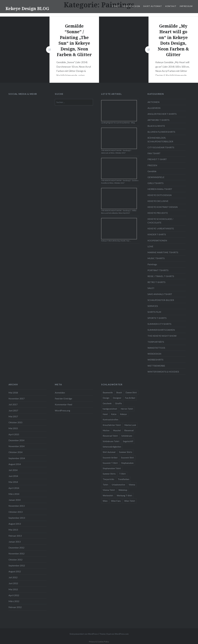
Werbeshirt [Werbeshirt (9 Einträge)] (108, 495)
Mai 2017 (13, 416)
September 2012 (17, 565)
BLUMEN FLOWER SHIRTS (161, 132)
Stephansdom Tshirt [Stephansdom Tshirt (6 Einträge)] (112, 468)
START (116, 6)
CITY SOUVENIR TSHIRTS (161, 147)
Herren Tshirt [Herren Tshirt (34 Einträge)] (127, 409)
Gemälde (152, 171)
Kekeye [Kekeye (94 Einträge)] (123, 414)
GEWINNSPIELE (156, 177)
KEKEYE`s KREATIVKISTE (161, 228)
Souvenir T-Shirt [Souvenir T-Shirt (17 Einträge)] (110, 463)
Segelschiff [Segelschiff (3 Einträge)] (128, 441)
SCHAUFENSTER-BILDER (161, 300)
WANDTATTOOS (156, 348)
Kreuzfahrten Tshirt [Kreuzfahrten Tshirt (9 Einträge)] (112, 425)
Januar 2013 (15, 542)
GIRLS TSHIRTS (156, 183)
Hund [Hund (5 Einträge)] (105, 414)
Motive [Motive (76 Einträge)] (106, 430)
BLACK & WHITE (156, 126)
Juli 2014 (13, 470)
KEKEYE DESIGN (131, 6)
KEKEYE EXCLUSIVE (158, 201)
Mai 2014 (13, 482)
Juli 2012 (13, 577)
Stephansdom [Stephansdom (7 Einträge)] (127, 463)
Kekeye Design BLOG (27, 8)
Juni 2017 (13, 410)
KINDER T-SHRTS (157, 234)
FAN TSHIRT (154, 153)
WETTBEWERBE (156, 366)
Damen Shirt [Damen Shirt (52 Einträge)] (131, 392)
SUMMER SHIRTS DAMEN (161, 330)
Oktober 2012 (15, 560)
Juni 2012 (13, 583)
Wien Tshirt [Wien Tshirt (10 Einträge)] (130, 501)
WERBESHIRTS (155, 360)
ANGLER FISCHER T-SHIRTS (162, 114)
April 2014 (14, 488)
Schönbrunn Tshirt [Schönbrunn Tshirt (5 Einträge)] (111, 441)
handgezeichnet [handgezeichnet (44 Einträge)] (110, 409)
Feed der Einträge (63, 398)
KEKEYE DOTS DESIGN (160, 195)
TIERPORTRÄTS (156, 342)
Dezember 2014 (16, 440)
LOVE (150, 246)
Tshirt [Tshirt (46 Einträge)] (105, 485)
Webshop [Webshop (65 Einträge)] (123, 490)
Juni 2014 (13, 476)
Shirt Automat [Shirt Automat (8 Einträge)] (109, 452)
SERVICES (153, 306)
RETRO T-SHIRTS (156, 282)
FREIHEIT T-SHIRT (157, 159)
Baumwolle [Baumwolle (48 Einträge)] (108, 392)
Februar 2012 (15, 607)
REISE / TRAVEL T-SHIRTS (161, 276)
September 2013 (17, 518)
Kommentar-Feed (63, 404)
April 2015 (14, 434)
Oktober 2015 (15, 422)
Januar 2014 (15, 500)
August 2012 (15, 571)
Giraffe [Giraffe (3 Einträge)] (118, 403)
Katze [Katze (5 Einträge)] (114, 414)
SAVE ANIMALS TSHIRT (160, 294)
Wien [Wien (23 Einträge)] (105, 501)
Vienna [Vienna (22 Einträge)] (132, 485)
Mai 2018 (13, 393)
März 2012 (14, 601)
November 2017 (16, 398)
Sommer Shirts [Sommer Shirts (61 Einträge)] (126, 452)
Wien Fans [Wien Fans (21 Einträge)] (116, 501)
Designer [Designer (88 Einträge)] (117, 398)
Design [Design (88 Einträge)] (106, 398)
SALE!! (151, 288)
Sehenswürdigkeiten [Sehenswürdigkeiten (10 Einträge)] (112, 447)
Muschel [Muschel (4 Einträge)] (117, 430)
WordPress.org (62, 410)
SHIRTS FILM (154, 312)
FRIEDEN (152, 165)
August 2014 (15, 464)
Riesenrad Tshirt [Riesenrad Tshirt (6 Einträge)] (110, 436)
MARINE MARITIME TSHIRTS (163, 252)
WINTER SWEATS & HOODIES (163, 372)
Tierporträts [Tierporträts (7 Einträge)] (108, 479)
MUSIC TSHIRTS (156, 258)
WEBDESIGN (154, 354)
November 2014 (16, 446)
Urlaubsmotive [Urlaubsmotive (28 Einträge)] (118, 485)
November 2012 (16, 553)
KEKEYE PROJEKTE (158, 213)
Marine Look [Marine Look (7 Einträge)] (130, 425)
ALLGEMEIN (154, 108)
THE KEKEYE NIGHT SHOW (162, 336)
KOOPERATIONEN (157, 240)
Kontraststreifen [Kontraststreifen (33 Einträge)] (110, 419)
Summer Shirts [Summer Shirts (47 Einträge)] (109, 474)
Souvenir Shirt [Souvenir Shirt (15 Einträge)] (127, 458)
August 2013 (15, 524)
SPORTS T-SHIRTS (157, 318)
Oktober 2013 (15, 512)
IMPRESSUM (186, 6)
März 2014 (14, 494)
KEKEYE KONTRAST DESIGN (163, 207)
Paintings (152, 264)
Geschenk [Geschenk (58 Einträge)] (107, 403)
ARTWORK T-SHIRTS (158, 120)
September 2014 (17, 458)
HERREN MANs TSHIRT (160, 189)
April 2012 (14, 595)
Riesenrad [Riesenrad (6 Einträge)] (129, 430)
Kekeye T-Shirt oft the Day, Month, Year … (116, 241)
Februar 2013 (15, 536)
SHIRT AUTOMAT (153, 6)
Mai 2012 (13, 589)
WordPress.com (122, 634)
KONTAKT (171, 6)
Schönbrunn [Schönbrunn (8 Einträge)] (127, 436)
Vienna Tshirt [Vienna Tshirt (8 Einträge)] (109, 490)
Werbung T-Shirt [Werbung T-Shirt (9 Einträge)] (124, 495)
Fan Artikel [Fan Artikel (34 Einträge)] (130, 398)
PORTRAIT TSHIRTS (158, 270)
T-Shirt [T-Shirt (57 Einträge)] (122, 474)
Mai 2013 (13, 530)
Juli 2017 (13, 404)
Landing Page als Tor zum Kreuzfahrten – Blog (118, 123)
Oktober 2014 (15, 452)
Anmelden (60, 393)
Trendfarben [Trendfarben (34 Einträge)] (124, 479)
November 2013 (16, 506)
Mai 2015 (13, 428)
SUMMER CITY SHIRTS (159, 324)
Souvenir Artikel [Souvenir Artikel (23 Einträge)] (110, 458)
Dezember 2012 (16, 548)
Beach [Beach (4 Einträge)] (119, 392)
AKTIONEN (154, 102)
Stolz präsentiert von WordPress (84, 634)
